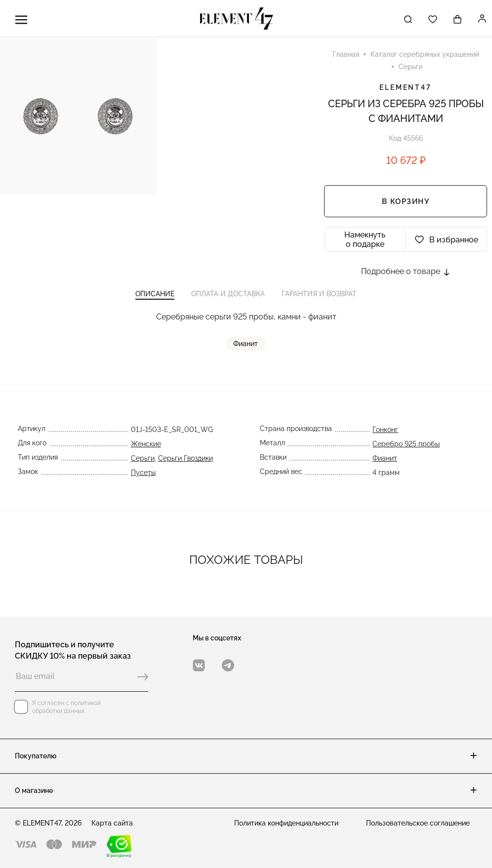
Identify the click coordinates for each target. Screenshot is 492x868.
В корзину (406, 202)
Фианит (246, 347)
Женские (145, 447)
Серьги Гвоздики (185, 462)
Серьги (142, 462)
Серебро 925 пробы (407, 447)
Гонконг (386, 433)
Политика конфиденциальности (286, 823)
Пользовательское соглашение (418, 823)
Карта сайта (112, 823)
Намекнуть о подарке (365, 240)
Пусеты (143, 476)
